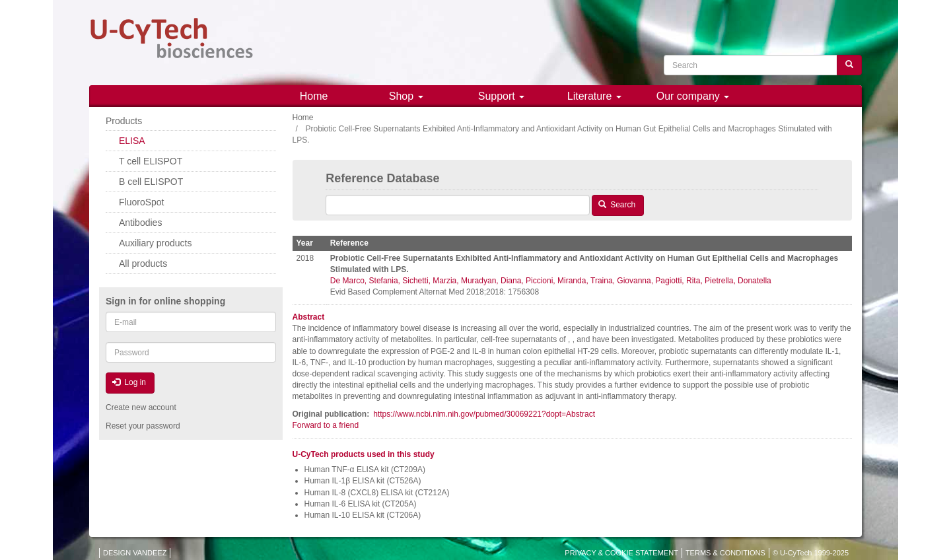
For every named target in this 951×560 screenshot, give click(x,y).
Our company (693, 96)
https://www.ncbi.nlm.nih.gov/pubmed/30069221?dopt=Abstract (484, 414)
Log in (129, 382)
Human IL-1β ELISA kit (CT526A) (363, 481)
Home (314, 96)
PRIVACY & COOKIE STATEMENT (621, 553)
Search (617, 205)
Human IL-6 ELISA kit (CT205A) (361, 504)
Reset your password (143, 426)
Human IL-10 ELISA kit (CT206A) (363, 515)
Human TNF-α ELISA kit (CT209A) (365, 470)
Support (501, 96)
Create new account (141, 407)
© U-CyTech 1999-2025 (811, 553)
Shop (406, 96)
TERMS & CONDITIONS (725, 553)
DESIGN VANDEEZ (135, 553)
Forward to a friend (326, 425)
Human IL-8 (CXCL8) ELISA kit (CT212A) (377, 493)
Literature (594, 96)
